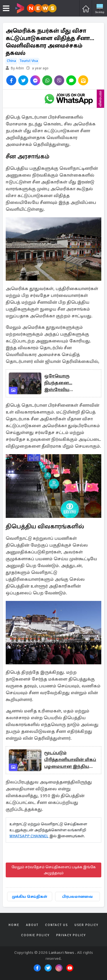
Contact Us (56, 925)
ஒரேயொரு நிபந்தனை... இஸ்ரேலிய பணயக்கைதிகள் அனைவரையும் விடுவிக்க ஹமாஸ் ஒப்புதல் (65, 383)
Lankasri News (61, 953)
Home (14, 925)
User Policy (86, 925)
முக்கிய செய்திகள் (30, 897)
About (32, 925)
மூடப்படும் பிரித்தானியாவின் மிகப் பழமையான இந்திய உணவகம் (70, 760)
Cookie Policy (35, 935)
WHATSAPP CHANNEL (29, 836)
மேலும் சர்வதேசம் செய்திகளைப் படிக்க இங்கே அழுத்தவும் (53, 870)
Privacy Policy (71, 935)
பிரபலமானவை (77, 897)
